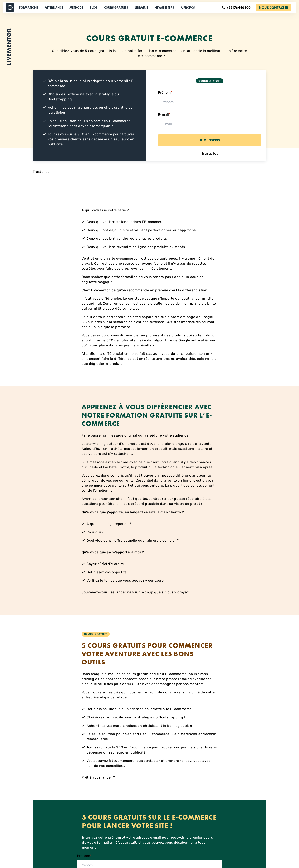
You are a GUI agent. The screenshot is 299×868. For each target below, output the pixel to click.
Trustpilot (210, 153)
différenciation (195, 290)
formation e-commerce (157, 51)
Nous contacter (274, 8)
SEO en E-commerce (95, 134)
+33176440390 (237, 8)
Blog (94, 8)
